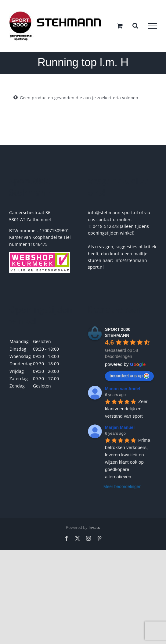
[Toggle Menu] (152, 26)
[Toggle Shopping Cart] (120, 26)
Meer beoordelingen (123, 487)
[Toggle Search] (135, 26)
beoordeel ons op (129, 376)
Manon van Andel (123, 389)
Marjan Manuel (120, 427)
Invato (94, 527)
